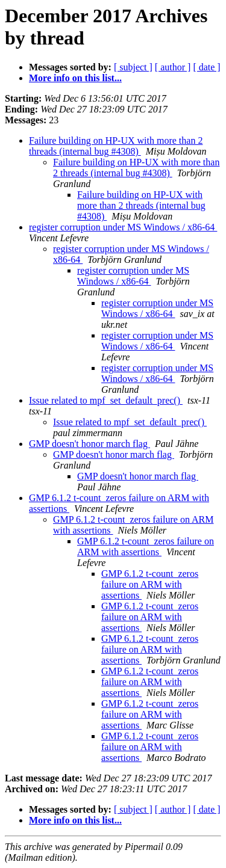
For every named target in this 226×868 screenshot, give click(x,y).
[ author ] (173, 67)
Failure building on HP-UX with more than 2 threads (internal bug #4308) (116, 146)
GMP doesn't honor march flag (89, 444)
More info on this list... (75, 78)
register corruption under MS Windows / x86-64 (123, 227)
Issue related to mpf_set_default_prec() (106, 400)
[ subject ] (133, 67)
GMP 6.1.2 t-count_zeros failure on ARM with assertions (146, 546)
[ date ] (206, 67)
